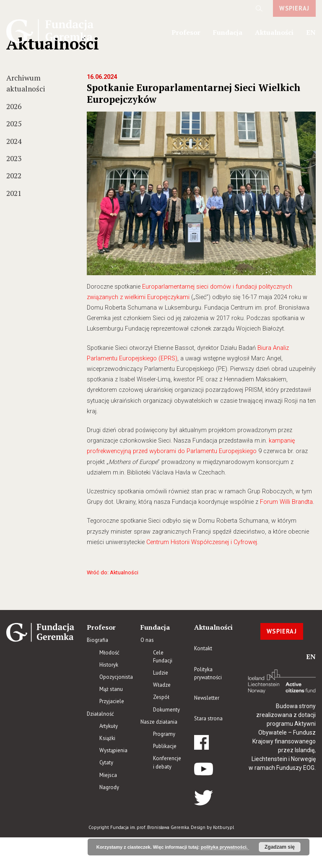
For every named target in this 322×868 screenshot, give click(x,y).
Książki (107, 738)
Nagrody (109, 787)
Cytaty (106, 762)
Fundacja (228, 32)
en (311, 32)
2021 (14, 193)
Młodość (109, 653)
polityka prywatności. (225, 847)
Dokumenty (166, 710)
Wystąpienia (113, 750)
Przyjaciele (112, 701)
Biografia (97, 640)
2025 (14, 124)
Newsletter (207, 698)
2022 (14, 176)
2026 (14, 106)
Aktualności (274, 32)
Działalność (100, 714)
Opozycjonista (116, 677)
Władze (162, 685)
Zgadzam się (280, 847)
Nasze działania (159, 722)
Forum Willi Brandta (286, 502)
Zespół (161, 697)
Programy (164, 734)
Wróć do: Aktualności (113, 572)
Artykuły (109, 726)
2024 (14, 141)
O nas (147, 640)
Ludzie (161, 673)
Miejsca (108, 775)
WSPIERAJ (294, 8)
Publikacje (165, 746)
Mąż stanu (111, 689)
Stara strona (208, 718)
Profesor (186, 32)
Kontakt (203, 648)
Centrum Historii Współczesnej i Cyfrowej (202, 542)
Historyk (109, 665)
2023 (14, 158)
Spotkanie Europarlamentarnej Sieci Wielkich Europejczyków (193, 93)
